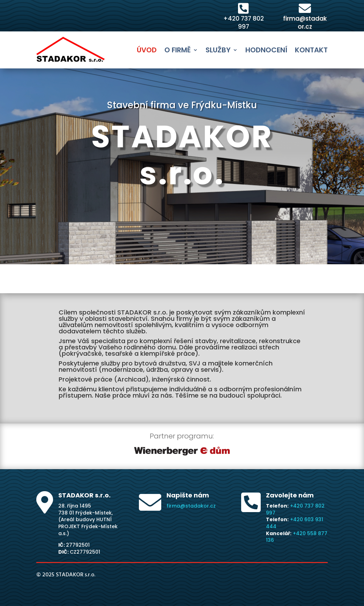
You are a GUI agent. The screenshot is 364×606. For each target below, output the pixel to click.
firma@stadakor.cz (305, 23)
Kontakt (311, 50)
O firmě (178, 50)
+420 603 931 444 (295, 523)
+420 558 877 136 (297, 537)
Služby (218, 50)
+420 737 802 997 (244, 23)
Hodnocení (266, 50)
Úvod (147, 50)
